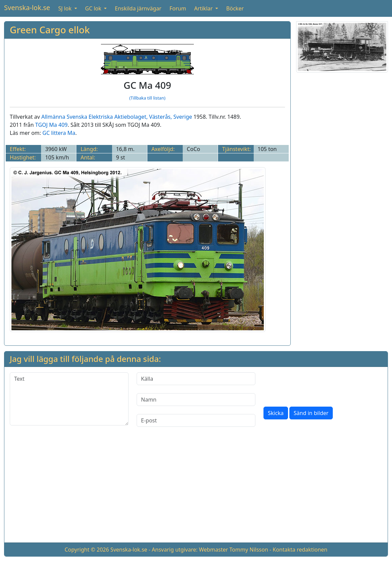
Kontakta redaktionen (300, 550)
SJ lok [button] (66, 8)
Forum (178, 8)
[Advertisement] (342, 179)
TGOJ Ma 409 (51, 125)
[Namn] (196, 400)
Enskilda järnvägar (138, 8)
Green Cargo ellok (50, 30)
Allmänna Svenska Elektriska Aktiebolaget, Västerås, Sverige (117, 117)
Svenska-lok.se (27, 8)
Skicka (276, 413)
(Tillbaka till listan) (147, 98)
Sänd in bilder (311, 413)
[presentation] (315, 385)
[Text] (69, 399)
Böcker (235, 8)
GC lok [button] (94, 8)
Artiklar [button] (204, 8)
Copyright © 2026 (87, 550)
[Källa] (196, 379)
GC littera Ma (59, 133)
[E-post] (196, 420)
